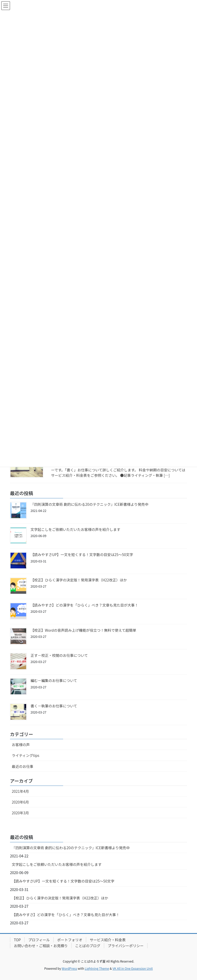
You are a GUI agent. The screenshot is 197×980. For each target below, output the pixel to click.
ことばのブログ (88, 946)
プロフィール (39, 940)
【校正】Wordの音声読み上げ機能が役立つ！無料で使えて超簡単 (83, 630)
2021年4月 (20, 791)
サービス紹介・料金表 (108, 940)
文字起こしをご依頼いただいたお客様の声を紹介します (75, 529)
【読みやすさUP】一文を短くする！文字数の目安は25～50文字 (82, 555)
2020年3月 (20, 813)
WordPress (70, 968)
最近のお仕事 (23, 766)
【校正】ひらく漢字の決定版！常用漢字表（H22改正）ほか (79, 580)
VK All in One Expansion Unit (133, 968)
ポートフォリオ (70, 940)
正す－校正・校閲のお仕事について (59, 655)
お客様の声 (21, 745)
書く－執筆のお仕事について (54, 706)
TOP (17, 940)
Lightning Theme (97, 968)
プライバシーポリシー (126, 946)
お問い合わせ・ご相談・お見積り (41, 946)
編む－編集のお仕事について (54, 680)
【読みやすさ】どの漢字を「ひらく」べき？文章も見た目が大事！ (84, 605)
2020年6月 (20, 802)
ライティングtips (26, 755)
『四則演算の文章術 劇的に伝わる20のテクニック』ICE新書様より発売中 (90, 504)
